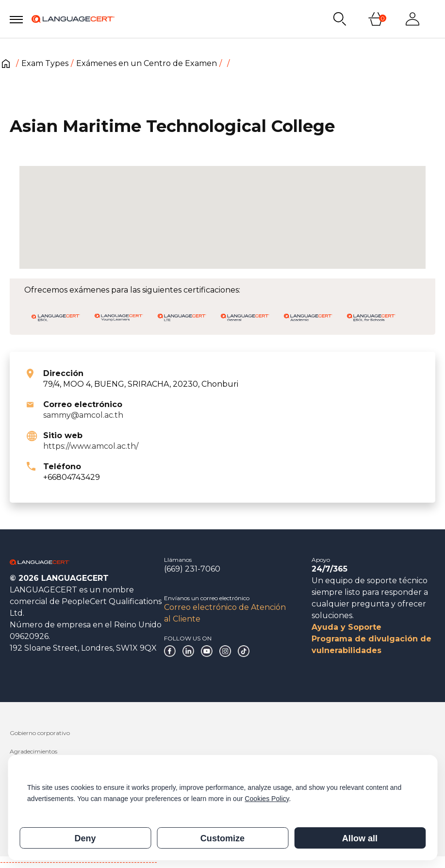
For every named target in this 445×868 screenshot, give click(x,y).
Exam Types (45, 63)
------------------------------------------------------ (79, 862)
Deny (85, 838)
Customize (222, 838)
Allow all (360, 838)
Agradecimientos (33, 751)
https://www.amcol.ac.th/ (91, 446)
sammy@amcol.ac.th (83, 415)
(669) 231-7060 (192, 569)
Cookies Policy (267, 799)
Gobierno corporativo (40, 733)
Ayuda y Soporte (346, 627)
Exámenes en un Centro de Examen (147, 63)
